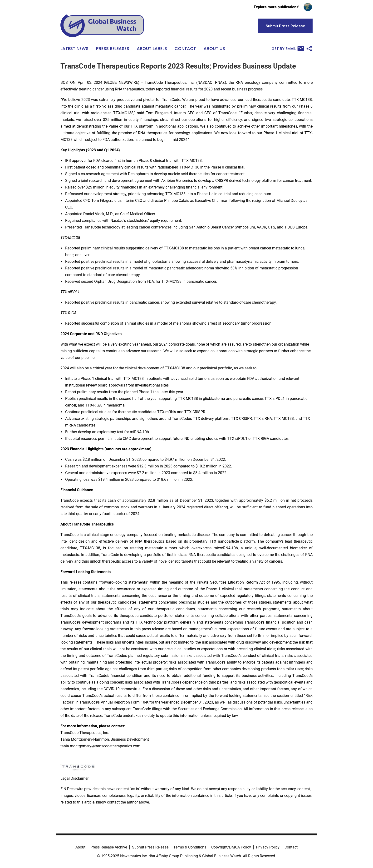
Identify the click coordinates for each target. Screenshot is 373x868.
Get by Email (288, 49)
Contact (185, 49)
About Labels (152, 49)
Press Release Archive (109, 847)
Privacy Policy (268, 847)
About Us (214, 49)
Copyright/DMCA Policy (231, 847)
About (80, 847)
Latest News (74, 49)
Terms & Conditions (190, 847)
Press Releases (113, 49)
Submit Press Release (150, 847)
